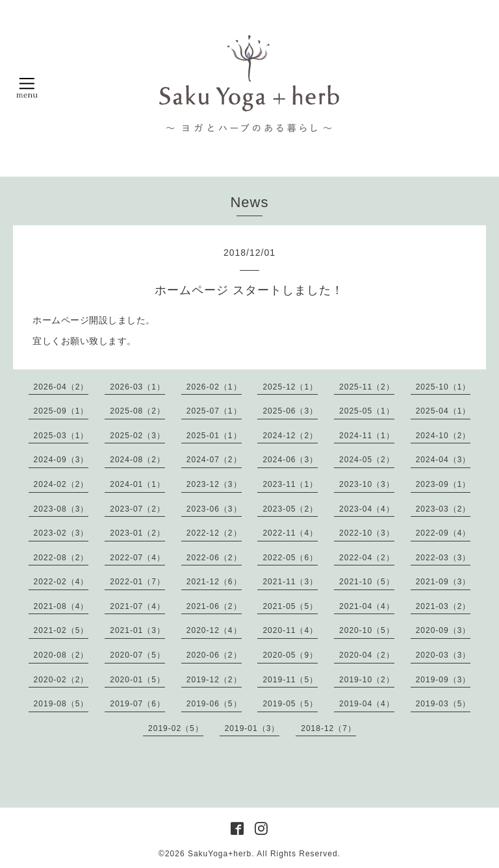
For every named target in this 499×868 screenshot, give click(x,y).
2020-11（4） (290, 630)
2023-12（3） (214, 484)
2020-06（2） (214, 655)
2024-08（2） (137, 460)
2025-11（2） (367, 387)
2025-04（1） (443, 411)
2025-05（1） (367, 411)
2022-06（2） (214, 558)
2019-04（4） (367, 704)
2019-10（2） (367, 680)
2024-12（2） (290, 436)
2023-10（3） (367, 484)
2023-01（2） (137, 533)
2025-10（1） (443, 387)
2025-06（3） (290, 411)
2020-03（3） (443, 655)
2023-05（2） (290, 509)
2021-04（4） (367, 606)
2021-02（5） (61, 630)
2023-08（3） (61, 509)
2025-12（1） (290, 387)
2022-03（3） (443, 558)
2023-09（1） (443, 484)
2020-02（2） (61, 680)
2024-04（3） (443, 460)
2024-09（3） (61, 460)
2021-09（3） (443, 582)
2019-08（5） (61, 704)
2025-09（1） (61, 411)
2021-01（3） (137, 630)
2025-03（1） (61, 436)
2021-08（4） (61, 606)
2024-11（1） (367, 436)
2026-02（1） (214, 387)
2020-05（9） (290, 655)
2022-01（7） (137, 582)
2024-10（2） (443, 436)
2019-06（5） (214, 704)
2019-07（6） (137, 704)
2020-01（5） (137, 680)
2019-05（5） (290, 704)
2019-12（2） (214, 680)
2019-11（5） (290, 680)
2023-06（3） (214, 509)
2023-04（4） (367, 509)
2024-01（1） (137, 484)
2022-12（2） (214, 533)
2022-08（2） (61, 558)
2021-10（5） (367, 582)
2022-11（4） (290, 533)
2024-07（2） (214, 460)
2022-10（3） (367, 533)
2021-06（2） (214, 606)
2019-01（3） (252, 728)
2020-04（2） (367, 655)
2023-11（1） (290, 484)
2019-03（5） (443, 704)
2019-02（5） (176, 728)
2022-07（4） (137, 558)
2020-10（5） (367, 630)
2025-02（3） (137, 436)
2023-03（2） (443, 509)
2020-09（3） (443, 630)
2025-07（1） (214, 411)
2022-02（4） (61, 582)
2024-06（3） (290, 460)
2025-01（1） (214, 436)
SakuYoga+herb (220, 854)
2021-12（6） (214, 582)
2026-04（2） (61, 387)
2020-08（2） (61, 655)
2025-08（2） (137, 411)
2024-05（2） (367, 460)
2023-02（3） (61, 533)
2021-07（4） (137, 606)
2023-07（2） (137, 509)
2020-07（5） (137, 655)
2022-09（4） (443, 533)
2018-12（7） (328, 728)
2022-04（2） (367, 558)
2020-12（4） (214, 630)
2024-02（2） (61, 484)
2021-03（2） (443, 606)
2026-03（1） (137, 387)
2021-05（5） (290, 606)
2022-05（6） (290, 558)
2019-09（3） (443, 680)
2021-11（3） (290, 582)
